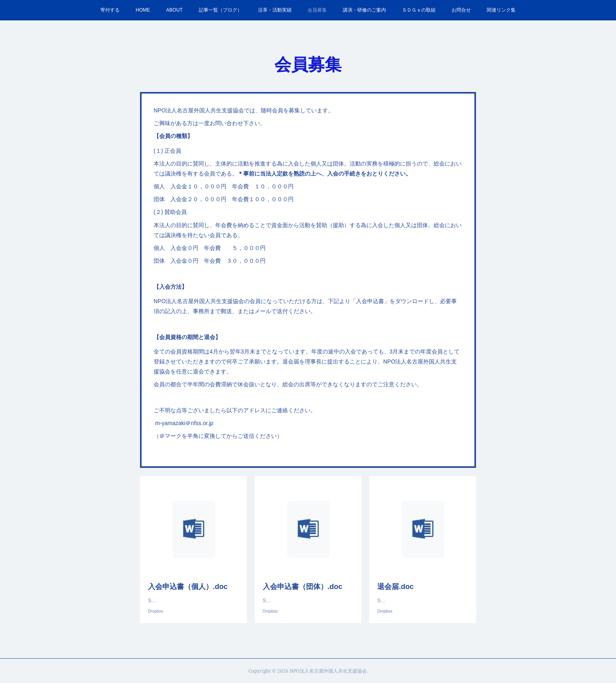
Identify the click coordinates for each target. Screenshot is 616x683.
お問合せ (461, 10)
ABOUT (174, 10)
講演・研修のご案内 (364, 10)
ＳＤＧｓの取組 (419, 10)
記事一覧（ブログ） (220, 10)
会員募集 (317, 10)
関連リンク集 (501, 10)
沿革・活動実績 (275, 10)
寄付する (110, 10)
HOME (143, 10)
